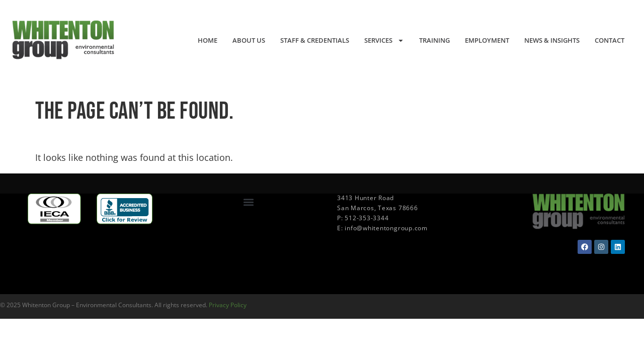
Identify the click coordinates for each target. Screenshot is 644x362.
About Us (249, 40)
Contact (610, 40)
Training (434, 40)
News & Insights (552, 40)
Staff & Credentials (315, 40)
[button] (248, 202)
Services (384, 40)
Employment (487, 40)
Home (208, 40)
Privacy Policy (228, 305)
